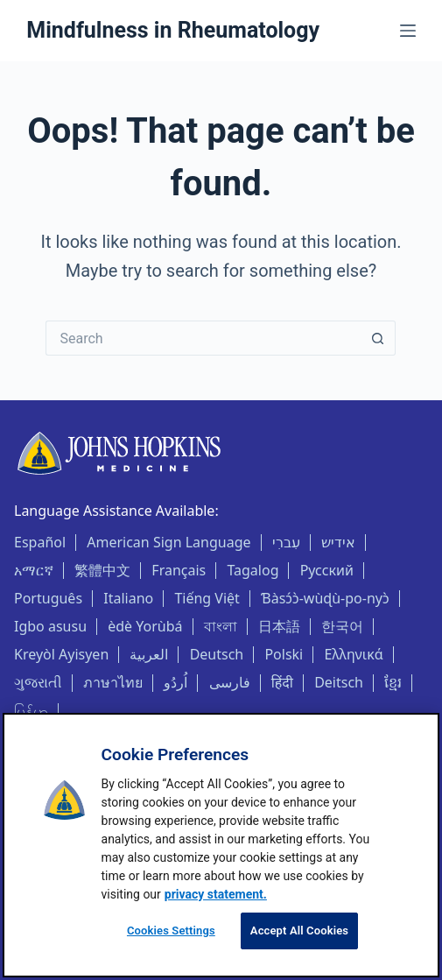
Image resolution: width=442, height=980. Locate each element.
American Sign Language (168, 542)
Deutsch (217, 654)
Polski (284, 654)
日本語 (279, 626)
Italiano (128, 598)
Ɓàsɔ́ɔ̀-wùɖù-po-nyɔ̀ (325, 598)
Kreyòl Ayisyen (61, 654)
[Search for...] (203, 338)
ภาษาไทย (113, 682)
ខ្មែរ (393, 682)
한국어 (342, 626)
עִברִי (286, 542)
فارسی (230, 682)
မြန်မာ (31, 711)
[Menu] (408, 31)
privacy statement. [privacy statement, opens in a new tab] (216, 894)
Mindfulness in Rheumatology (173, 30)
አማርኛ (34, 570)
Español (40, 542)
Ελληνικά (353, 654)
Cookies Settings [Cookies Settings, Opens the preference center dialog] (171, 931)
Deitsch (339, 682)
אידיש (338, 542)
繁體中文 (102, 570)
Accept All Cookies (299, 931)
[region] (221, 845)
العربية (149, 654)
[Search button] (378, 338)
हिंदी (282, 682)
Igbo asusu (50, 626)
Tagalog (253, 570)
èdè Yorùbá (145, 626)
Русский (327, 570)
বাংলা (221, 626)
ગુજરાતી (38, 682)
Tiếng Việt (207, 598)
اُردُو (175, 682)
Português (48, 598)
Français (179, 570)
